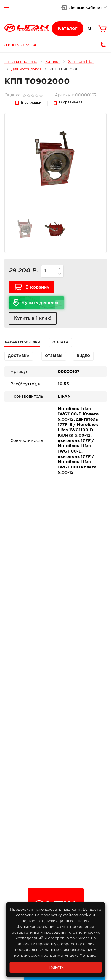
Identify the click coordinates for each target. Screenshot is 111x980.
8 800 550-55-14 (20, 45)
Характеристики (22, 342)
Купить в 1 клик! (33, 318)
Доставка (19, 356)
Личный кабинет (86, 7)
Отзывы (54, 356)
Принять (55, 967)
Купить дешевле (43, 305)
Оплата (60, 342)
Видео (83, 356)
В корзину (37, 287)
